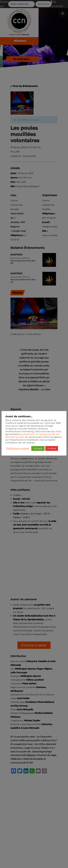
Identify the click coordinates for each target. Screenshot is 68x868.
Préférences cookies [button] (18, 448)
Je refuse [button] (52, 448)
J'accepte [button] (38, 448)
